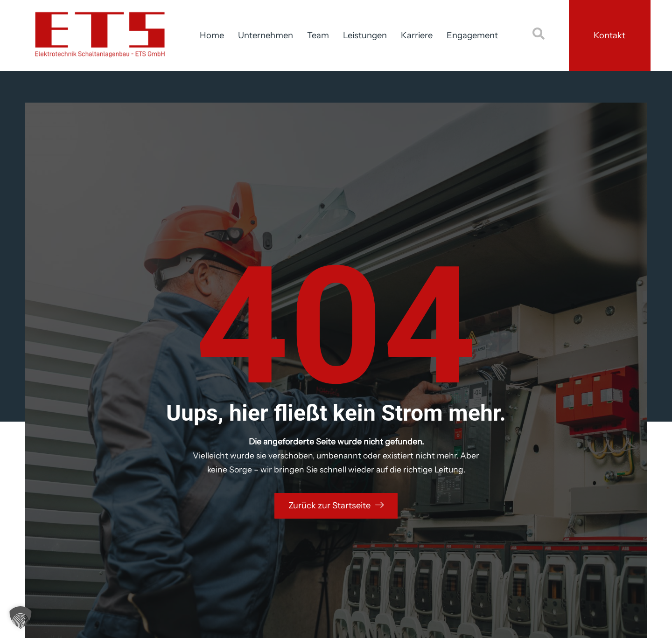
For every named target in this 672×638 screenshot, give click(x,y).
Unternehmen (266, 35)
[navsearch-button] (539, 35)
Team (318, 35)
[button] (21, 617)
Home (212, 35)
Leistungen (365, 35)
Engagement (472, 35)
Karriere (417, 35)
